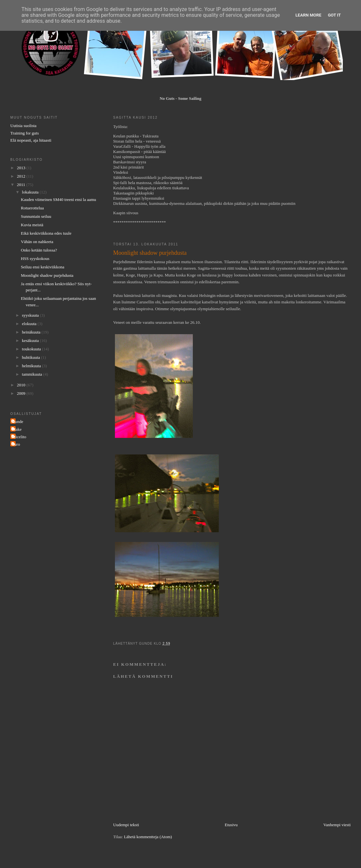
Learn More (308, 15)
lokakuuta (31, 192)
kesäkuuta (31, 340)
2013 (22, 168)
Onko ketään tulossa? (39, 250)
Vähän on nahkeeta (37, 242)
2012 (22, 176)
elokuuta (30, 324)
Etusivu (231, 825)
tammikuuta (33, 374)
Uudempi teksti (126, 825)
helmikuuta (32, 366)
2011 (22, 185)
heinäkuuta (32, 332)
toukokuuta (32, 349)
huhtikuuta (32, 357)
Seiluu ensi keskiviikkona (43, 267)
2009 (22, 393)
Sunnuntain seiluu (36, 216)
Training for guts (25, 133)
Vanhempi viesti (337, 825)
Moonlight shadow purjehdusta (47, 275)
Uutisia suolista (24, 126)
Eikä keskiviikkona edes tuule (46, 233)
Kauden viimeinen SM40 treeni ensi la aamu (58, 199)
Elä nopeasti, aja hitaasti (31, 140)
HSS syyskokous (35, 258)
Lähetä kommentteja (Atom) (148, 837)
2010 (22, 385)
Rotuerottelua (32, 208)
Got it (334, 15)
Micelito (19, 437)
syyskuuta (31, 315)
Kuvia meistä (32, 225)
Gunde (18, 422)
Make (17, 429)
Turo (16, 444)
